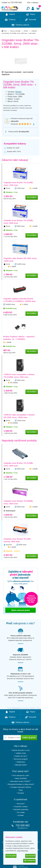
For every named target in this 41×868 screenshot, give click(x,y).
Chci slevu (29, 744)
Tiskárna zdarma (20, 32)
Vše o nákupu (33, 3)
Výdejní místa (21, 760)
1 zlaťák (35, 195)
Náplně (10, 21)
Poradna (21, 799)
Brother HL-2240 (13, 154)
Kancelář (31, 26)
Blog (21, 797)
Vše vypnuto (29, 861)
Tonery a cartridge (15, 37)
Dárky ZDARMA (21, 785)
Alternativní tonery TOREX (21, 788)
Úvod (5, 37)
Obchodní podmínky (21, 816)
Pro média (21, 819)
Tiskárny (10, 26)
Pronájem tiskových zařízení (21, 794)
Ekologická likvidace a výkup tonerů (21, 791)
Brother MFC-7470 (14, 158)
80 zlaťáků (14, 389)
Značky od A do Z (21, 763)
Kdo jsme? (21, 810)
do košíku (32, 204)
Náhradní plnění (21, 771)
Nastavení (30, 856)
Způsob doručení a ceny (21, 757)
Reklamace (21, 768)
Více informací (23, 851)
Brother (26, 37)
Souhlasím (11, 856)
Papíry (31, 21)
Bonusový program (21, 765)
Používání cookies (21, 813)
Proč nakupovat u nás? (21, 782)
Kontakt (21, 822)
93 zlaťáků (14, 429)
